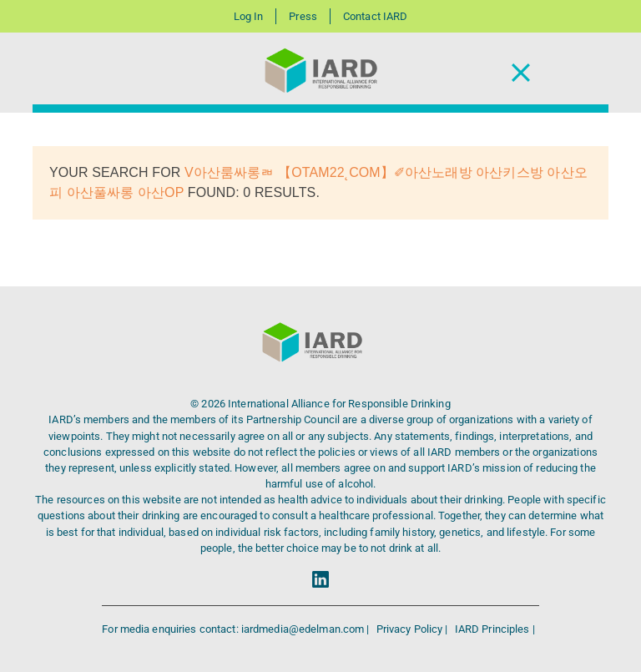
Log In (249, 16)
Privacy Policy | (414, 629)
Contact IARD (375, 16)
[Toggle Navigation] (521, 73)
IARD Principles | (495, 629)
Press (303, 16)
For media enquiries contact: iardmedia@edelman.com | (237, 629)
